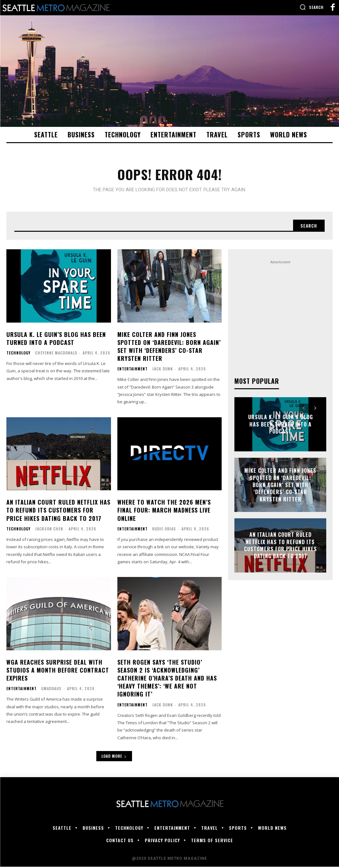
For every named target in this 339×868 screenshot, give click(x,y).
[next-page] (315, 410)
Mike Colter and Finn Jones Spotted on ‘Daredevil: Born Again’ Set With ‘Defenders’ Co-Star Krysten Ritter (169, 348)
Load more (114, 757)
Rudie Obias (164, 530)
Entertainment (133, 370)
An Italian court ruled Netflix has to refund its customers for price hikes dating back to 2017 (58, 511)
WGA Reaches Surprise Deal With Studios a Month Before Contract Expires (58, 671)
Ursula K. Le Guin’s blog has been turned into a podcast (56, 340)
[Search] (308, 227)
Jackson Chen (49, 530)
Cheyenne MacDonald (56, 354)
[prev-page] (304, 410)
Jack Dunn (162, 370)
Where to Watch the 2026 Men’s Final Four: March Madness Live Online (164, 511)
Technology (18, 354)
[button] (312, 7)
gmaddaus (51, 690)
